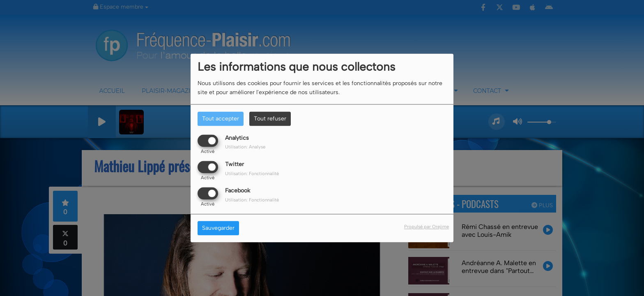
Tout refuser (270, 119)
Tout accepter (221, 119)
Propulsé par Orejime (427, 227)
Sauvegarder (218, 228)
